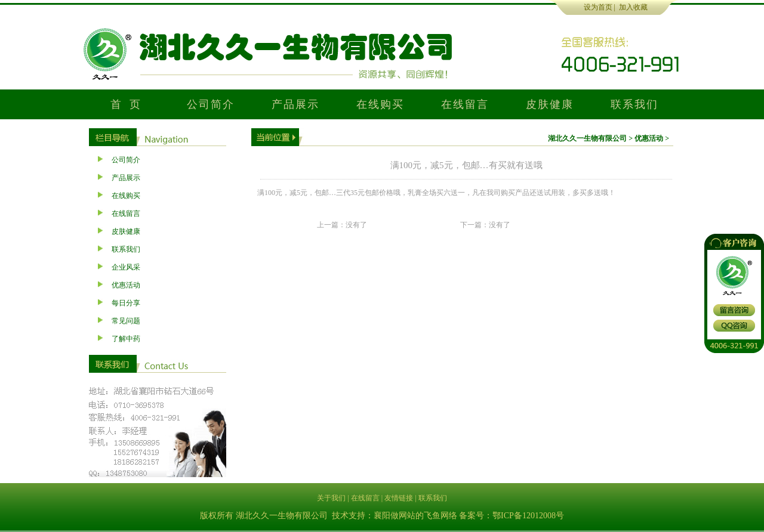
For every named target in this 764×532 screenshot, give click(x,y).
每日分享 (126, 303)
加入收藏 (633, 7)
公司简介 (210, 104)
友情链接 (399, 498)
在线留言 (465, 104)
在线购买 (380, 104)
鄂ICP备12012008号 (528, 516)
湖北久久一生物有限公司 (587, 138)
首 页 (126, 104)
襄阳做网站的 (399, 516)
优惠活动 (126, 285)
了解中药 (126, 339)
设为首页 (598, 7)
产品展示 (295, 104)
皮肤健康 (549, 104)
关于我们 (331, 498)
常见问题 (126, 321)
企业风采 (126, 267)
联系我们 (634, 104)
